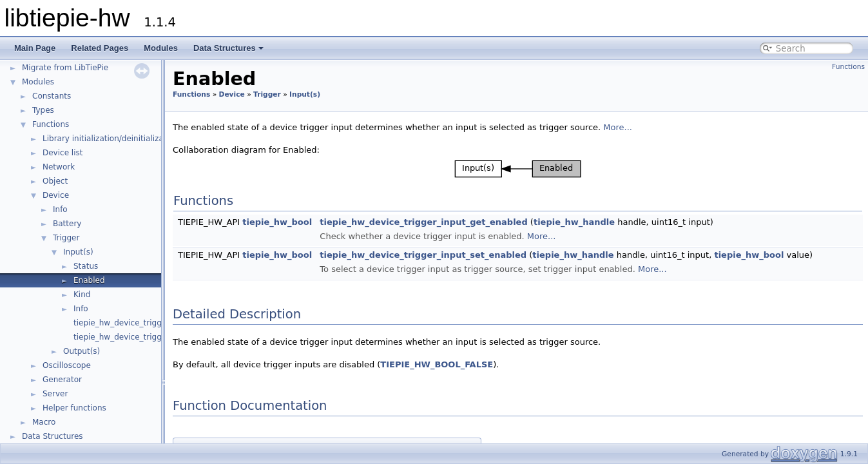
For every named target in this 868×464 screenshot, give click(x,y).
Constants (52, 96)
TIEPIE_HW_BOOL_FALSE (437, 364)
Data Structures (228, 48)
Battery (67, 224)
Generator (62, 380)
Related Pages (100, 48)
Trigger (66, 238)
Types (43, 110)
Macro (44, 422)
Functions (51, 124)
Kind (82, 295)
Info (60, 209)
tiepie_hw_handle (574, 222)
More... (618, 127)
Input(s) (78, 252)
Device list (63, 153)
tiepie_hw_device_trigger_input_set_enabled (423, 255)
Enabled (89, 280)
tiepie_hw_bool (277, 222)
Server (55, 394)
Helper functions (74, 408)
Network (59, 167)
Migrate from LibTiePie (65, 68)
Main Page (35, 48)
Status (86, 266)
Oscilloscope (67, 365)
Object (55, 181)
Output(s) (82, 351)
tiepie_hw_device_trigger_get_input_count (155, 323)
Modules (161, 48)
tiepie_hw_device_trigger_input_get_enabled (423, 222)
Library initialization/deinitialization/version (126, 139)
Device (56, 195)
